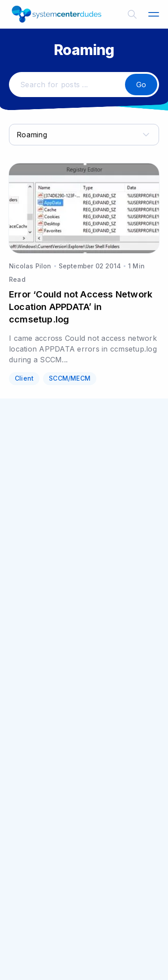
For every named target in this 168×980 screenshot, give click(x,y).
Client (24, 378)
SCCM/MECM (70, 378)
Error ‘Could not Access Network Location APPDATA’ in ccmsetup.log (81, 307)
